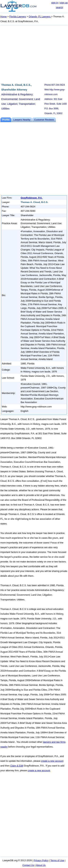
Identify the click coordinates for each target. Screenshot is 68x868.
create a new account (52, 761)
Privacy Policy (41, 860)
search (59, 7)
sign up (64, 3)
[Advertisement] (34, 54)
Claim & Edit (17, 766)
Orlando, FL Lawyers (40, 17)
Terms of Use (57, 860)
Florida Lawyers (18, 17)
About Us (41, 865)
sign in (55, 3)
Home (4, 17)
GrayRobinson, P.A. (32, 198)
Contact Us (28, 865)
